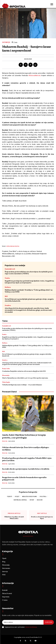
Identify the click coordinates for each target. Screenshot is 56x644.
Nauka (7, 278)
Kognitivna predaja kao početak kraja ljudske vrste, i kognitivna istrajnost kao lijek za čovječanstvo (29, 282)
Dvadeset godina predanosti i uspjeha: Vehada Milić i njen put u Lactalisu (27, 459)
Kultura (8, 287)
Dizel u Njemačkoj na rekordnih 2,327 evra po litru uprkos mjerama (25, 378)
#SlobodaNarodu (35, 75)
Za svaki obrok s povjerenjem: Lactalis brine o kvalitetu (26, 469)
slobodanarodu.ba (13, 246)
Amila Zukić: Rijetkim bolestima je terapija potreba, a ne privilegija (24, 436)
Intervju (6, 42)
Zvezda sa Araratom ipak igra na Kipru (42, 518)
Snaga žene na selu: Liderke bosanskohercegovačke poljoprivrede (24, 479)
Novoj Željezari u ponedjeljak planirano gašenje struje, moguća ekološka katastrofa (29, 300)
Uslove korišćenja (31, 627)
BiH (6, 296)
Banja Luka (6, 369)
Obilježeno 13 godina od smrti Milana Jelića (14, 518)
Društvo (8, 306)
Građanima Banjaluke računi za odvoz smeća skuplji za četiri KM (24, 371)
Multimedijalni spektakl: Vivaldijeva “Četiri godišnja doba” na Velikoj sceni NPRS (29, 291)
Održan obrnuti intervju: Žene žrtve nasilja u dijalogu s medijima (26, 449)
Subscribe (49, 622)
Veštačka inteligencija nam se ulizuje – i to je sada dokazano (22, 385)
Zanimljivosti (10, 269)
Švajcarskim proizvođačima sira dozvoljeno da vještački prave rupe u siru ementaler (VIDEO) (29, 273)
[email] (23, 622)
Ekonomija (6, 376)
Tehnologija (6, 382)
